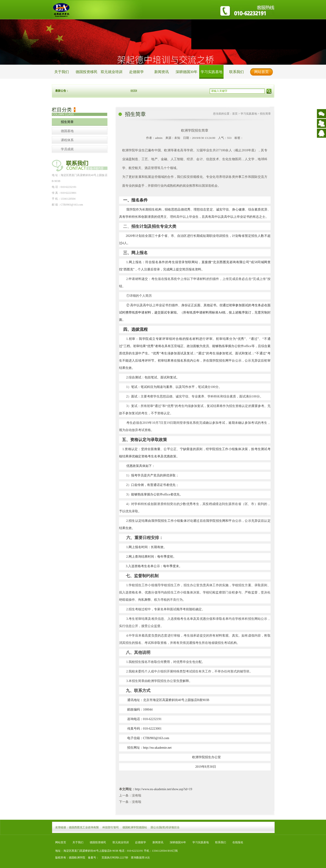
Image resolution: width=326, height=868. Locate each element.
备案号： (92, 858)
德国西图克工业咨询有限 (84, 827)
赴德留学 (137, 72)
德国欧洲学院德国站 (135, 827)
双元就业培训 (112, 72)
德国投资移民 (87, 72)
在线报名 (238, 842)
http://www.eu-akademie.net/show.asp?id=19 (164, 789)
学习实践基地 (212, 72)
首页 (235, 114)
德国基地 (67, 131)
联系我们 (236, 72)
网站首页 (261, 72)
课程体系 (67, 140)
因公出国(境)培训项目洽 (165, 827)
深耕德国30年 (187, 72)
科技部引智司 (111, 827)
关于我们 (62, 72)
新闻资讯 (162, 72)
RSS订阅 (173, 851)
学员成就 (67, 149)
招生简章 (67, 122)
